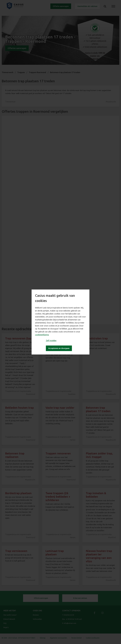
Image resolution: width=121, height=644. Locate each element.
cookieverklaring (42, 335)
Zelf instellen (51, 341)
